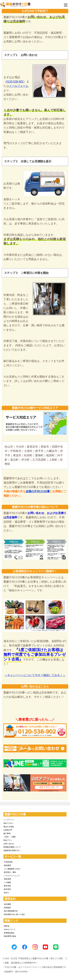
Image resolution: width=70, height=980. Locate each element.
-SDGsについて (9, 929)
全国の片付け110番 (38, 491)
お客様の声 (8, 830)
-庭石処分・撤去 (10, 872)
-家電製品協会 (9, 933)
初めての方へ (9, 823)
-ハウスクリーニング (12, 876)
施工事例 (7, 833)
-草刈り (6, 893)
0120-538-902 (15, 82)
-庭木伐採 (7, 886)
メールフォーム (19, 86)
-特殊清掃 (7, 879)
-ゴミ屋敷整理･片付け (12, 869)
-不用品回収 (8, 862)
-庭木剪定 (7, 889)
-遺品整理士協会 (10, 936)
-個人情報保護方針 (11, 911)
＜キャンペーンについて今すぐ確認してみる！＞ (35, 675)
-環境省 (6, 926)
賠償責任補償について (12, 847)
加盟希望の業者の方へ (12, 850)
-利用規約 (7, 908)
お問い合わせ (9, 844)
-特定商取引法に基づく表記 (14, 914)
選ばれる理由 (9, 827)
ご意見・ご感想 (10, 837)
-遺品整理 (7, 865)
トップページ (9, 820)
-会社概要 (7, 904)
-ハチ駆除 (7, 882)
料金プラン (8, 840)
